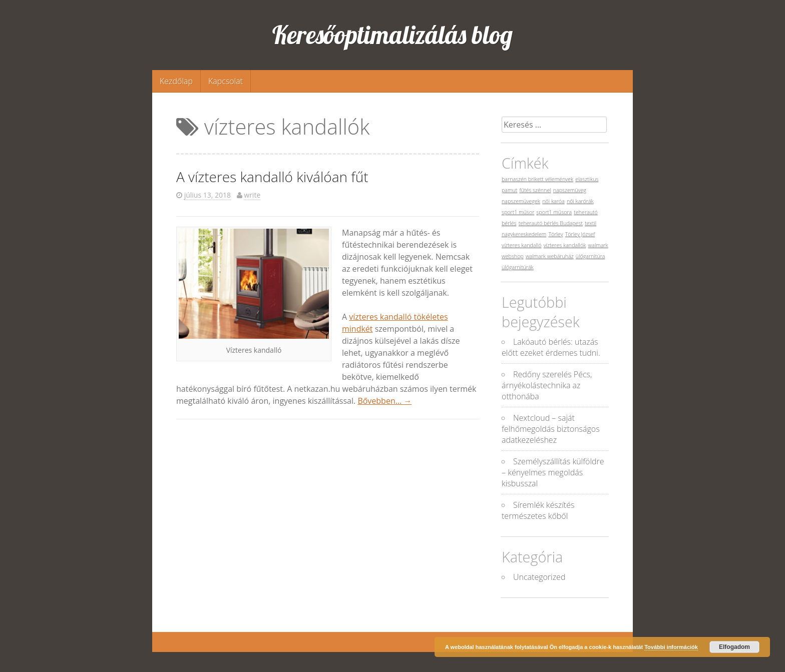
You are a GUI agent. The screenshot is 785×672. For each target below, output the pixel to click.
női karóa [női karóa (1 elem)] (553, 201)
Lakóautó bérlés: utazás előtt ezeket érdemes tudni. (551, 347)
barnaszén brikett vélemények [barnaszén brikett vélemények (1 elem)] (537, 179)
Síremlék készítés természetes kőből (538, 510)
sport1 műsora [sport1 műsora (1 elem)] (554, 212)
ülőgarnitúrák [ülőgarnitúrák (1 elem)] (518, 267)
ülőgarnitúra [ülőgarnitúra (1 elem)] (591, 256)
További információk (671, 647)
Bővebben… (384, 401)
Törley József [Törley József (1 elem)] (580, 234)
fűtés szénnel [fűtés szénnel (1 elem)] (535, 190)
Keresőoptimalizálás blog (392, 35)
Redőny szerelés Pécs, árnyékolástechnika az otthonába (547, 385)
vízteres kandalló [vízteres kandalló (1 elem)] (522, 245)
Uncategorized (539, 577)
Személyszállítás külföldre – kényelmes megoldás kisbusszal (553, 472)
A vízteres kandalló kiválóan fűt (272, 177)
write (252, 195)
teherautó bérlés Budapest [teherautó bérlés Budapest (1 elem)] (551, 223)
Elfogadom (734, 647)
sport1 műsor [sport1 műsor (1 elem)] (518, 212)
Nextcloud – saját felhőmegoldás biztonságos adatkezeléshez (551, 429)
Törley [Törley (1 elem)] (555, 234)
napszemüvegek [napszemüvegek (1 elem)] (521, 201)
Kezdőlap (176, 81)
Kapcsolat (226, 81)
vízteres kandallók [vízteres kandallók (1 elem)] (565, 245)
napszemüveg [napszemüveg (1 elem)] (570, 190)
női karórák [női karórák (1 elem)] (580, 201)
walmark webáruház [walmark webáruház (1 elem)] (550, 256)
